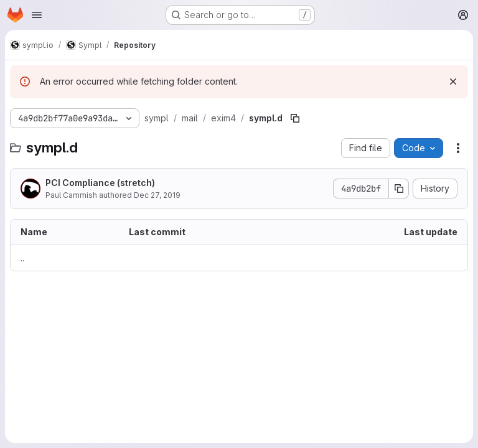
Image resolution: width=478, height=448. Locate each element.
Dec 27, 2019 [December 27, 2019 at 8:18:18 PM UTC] (157, 195)
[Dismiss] (453, 82)
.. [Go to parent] (22, 258)
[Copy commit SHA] (399, 189)
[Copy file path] (295, 118)
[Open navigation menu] (37, 15)
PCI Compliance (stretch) (100, 183)
